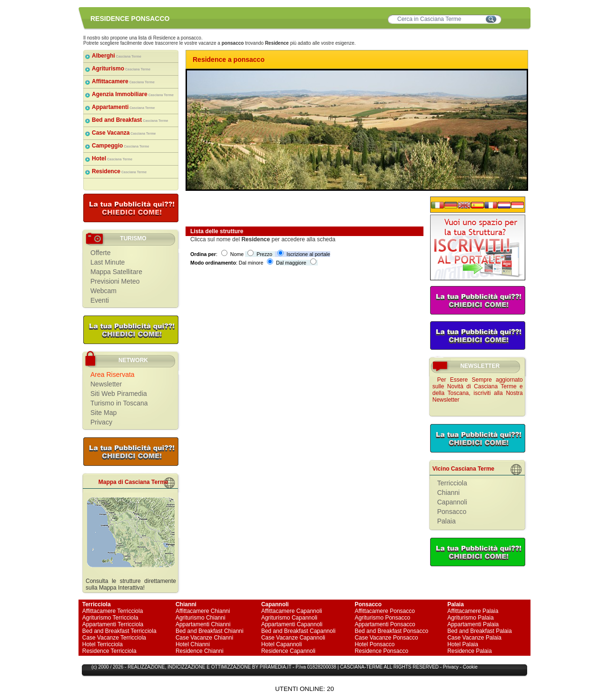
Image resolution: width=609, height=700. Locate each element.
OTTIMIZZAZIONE (231, 667)
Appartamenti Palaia (473, 624)
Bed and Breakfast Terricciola (119, 631)
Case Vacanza (124, 133)
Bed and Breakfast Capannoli (298, 631)
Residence (119, 171)
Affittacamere (123, 81)
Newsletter (106, 384)
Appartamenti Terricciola (113, 624)
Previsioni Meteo (115, 281)
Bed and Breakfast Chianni (210, 631)
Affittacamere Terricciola (113, 611)
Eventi (100, 300)
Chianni (448, 493)
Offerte (101, 253)
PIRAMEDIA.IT (276, 667)
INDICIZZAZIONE (186, 667)
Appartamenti (123, 107)
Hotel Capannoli (281, 644)
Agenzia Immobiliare (133, 94)
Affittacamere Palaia (473, 611)
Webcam (103, 291)
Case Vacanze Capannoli (293, 638)
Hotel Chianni (193, 644)
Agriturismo (121, 69)
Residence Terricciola (109, 651)
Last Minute (108, 262)
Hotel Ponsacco (374, 644)
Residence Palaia (469, 651)
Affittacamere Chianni (203, 611)
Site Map (103, 413)
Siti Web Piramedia (119, 394)
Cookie (470, 667)
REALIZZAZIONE (146, 667)
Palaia (447, 521)
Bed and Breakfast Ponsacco (391, 631)
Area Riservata (113, 375)
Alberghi (117, 56)
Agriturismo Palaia (470, 618)
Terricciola (452, 483)
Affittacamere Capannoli (292, 611)
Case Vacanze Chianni (204, 638)
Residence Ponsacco (381, 651)
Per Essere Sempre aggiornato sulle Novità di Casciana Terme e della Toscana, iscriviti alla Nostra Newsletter (478, 390)
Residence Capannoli (288, 651)
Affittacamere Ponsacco (385, 611)
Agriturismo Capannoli (289, 618)
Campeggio (120, 146)
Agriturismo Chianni (201, 618)
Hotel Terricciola (103, 644)
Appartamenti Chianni (203, 624)
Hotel (112, 158)
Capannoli (452, 502)
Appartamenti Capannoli (292, 624)
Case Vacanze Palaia (474, 638)
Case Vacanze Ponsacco (386, 638)
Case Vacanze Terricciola (114, 638)
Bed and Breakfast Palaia (479, 631)
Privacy (101, 422)
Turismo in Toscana (119, 403)
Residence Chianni (200, 651)
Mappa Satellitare (116, 272)
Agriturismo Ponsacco (382, 618)
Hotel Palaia (463, 644)
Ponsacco (452, 512)
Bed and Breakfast (130, 120)
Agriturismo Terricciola (110, 618)
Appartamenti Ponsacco (385, 624)
